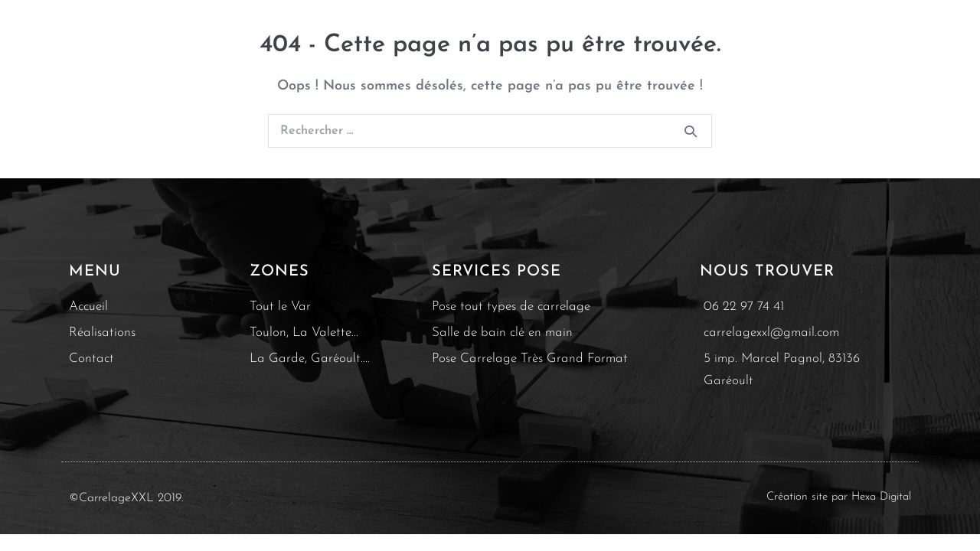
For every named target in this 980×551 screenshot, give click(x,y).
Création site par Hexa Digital (839, 497)
